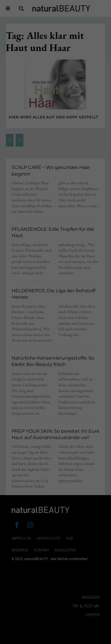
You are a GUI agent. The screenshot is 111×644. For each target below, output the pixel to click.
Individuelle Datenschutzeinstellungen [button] (55, 626)
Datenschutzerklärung (24, 550)
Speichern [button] (55, 606)
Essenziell (18, 569)
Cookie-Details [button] (28, 642)
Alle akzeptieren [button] (55, 589)
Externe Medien (85, 569)
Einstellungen (27, 555)
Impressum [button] (85, 642)
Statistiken (49, 569)
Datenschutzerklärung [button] (58, 642)
